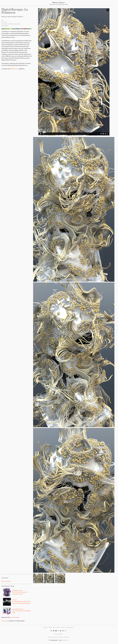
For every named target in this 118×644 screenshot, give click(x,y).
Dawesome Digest (14, 617)
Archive (63, 627)
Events (58, 627)
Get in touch (5, 621)
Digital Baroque (14, 69)
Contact (45, 627)
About (50, 627)
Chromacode (70, 627)
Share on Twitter (6, 581)
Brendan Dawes (59, 3)
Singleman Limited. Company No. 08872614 (59, 637)
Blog (54, 627)
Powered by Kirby (58, 634)
